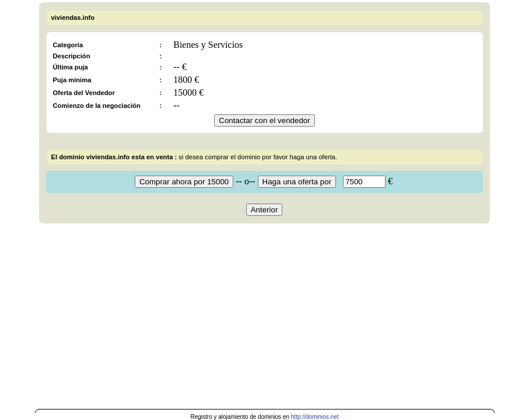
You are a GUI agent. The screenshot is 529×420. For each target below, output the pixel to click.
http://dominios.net (315, 417)
